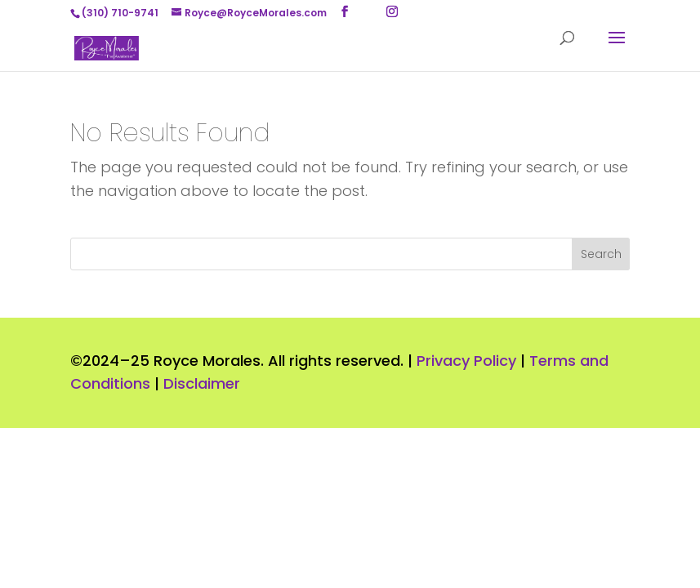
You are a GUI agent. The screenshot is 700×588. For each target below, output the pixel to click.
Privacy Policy (466, 361)
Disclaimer (202, 383)
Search (601, 254)
